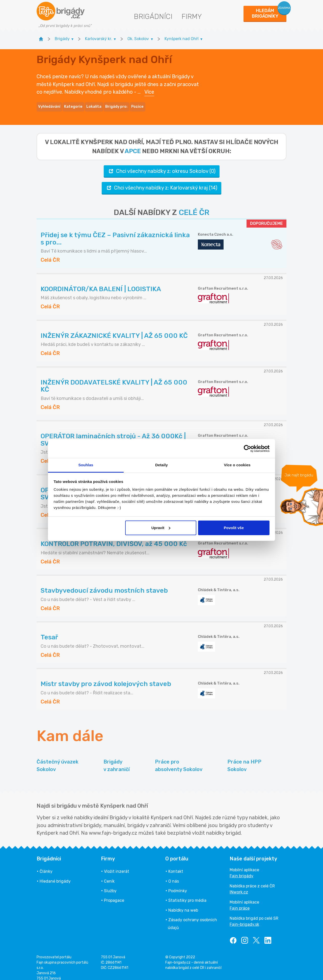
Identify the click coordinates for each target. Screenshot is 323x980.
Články (46, 865)
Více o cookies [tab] (237, 465)
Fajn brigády (241, 870)
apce (133, 145)
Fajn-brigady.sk (244, 918)
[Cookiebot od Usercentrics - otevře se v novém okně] (247, 449)
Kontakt (176, 865)
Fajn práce (240, 902)
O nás (174, 875)
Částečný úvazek (58, 760)
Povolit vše (234, 528)
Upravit (161, 528)
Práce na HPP (244, 760)
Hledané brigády (55, 875)
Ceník (109, 875)
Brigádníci (153, 17)
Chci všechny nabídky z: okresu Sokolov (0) (162, 165)
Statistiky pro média (187, 894)
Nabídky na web (183, 904)
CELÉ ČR (194, 206)
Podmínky (178, 884)
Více (149, 89)
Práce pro (179, 760)
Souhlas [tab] (86, 465)
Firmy (192, 17)
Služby (110, 884)
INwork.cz (239, 886)
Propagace (114, 894)
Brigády (117, 760)
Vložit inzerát (117, 865)
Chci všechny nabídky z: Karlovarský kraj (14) (161, 182)
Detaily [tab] (161, 465)
